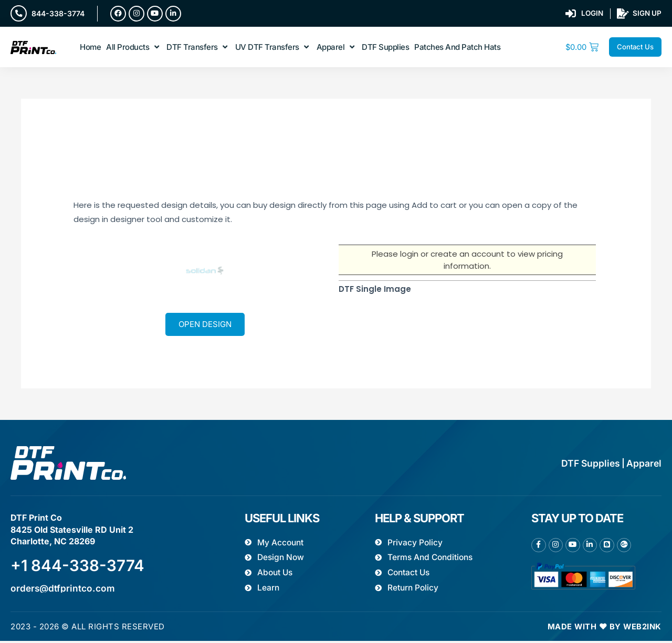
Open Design (205, 325)
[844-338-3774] (19, 14)
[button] (134, 48)
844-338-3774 (59, 13)
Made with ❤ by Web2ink (604, 629)
